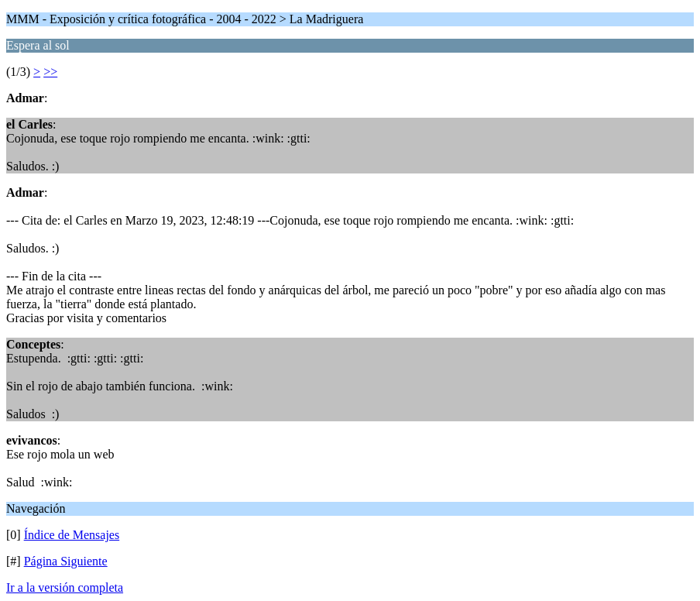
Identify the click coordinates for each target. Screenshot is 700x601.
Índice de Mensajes (72, 535)
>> (50, 72)
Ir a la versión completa (65, 587)
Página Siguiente (66, 561)
